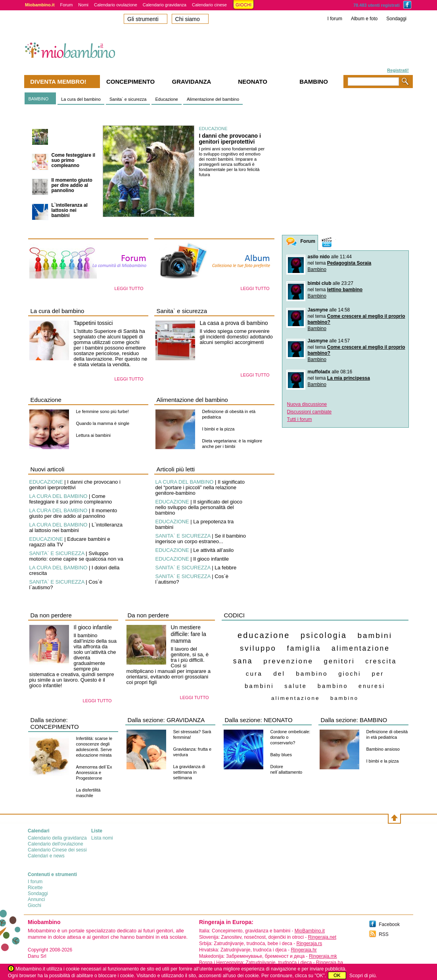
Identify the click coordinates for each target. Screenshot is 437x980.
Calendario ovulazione (116, 5)
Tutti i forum (300, 419)
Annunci (36, 899)
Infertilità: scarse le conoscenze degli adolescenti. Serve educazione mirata (94, 747)
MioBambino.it (310, 931)
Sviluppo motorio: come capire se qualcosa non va (76, 556)
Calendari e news (46, 856)
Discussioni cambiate (310, 412)
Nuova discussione (307, 404)
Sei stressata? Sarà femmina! (192, 734)
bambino (344, 698)
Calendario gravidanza (165, 5)
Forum (67, 5)
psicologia (324, 635)
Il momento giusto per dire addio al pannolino (72, 185)
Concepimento (130, 82)
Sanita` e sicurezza (128, 99)
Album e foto (364, 19)
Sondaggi (396, 19)
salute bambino (316, 686)
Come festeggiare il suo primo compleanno (74, 160)
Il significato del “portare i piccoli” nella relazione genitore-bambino (200, 487)
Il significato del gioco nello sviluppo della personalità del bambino (199, 507)
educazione (264, 635)
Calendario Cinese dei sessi (57, 850)
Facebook (389, 924)
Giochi (34, 905)
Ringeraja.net (322, 937)
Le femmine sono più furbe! (103, 411)
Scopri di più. (363, 976)
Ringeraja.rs (309, 943)
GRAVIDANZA (186, 720)
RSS (384, 934)
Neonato (253, 82)
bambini (375, 635)
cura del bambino (287, 674)
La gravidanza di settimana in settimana (189, 772)
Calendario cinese (209, 5)
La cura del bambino (81, 99)
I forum (335, 19)
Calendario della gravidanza (57, 838)
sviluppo (258, 648)
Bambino (317, 269)
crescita (381, 661)
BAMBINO (39, 99)
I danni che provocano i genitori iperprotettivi (66, 138)
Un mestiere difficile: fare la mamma (189, 634)
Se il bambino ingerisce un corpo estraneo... (201, 539)
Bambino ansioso (383, 749)
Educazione (167, 99)
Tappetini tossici (93, 323)
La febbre (225, 568)
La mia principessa (349, 378)
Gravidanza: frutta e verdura (193, 752)
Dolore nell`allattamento (287, 769)
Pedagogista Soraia (349, 263)
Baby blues (281, 755)
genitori (339, 661)
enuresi (372, 686)
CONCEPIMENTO (55, 727)
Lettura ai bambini (93, 435)
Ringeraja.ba (330, 963)
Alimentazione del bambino (213, 99)
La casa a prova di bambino (234, 323)
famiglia (304, 648)
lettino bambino (345, 290)
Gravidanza (192, 82)
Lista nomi (102, 838)
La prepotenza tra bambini (195, 524)
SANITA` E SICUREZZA (57, 553)
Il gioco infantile (211, 559)
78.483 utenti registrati (377, 5)
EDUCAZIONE (213, 129)
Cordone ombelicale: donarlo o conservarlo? (290, 737)
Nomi (83, 5)
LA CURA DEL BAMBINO (58, 496)
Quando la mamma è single (103, 423)
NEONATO (278, 720)
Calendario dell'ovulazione (56, 844)
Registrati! (398, 70)
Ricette (35, 888)
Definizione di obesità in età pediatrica (229, 414)
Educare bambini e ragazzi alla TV (70, 542)
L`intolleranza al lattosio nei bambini (70, 210)
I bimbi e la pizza (218, 429)
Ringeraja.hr (304, 950)
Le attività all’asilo (213, 550)
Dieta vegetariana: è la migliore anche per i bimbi (232, 444)
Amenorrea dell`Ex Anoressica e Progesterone (94, 772)
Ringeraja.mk (323, 956)
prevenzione (288, 661)
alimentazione (295, 698)
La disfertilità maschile (88, 793)
